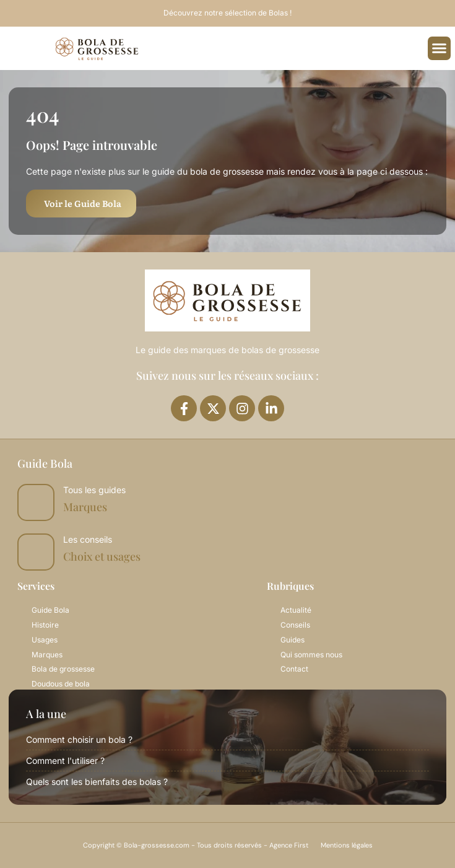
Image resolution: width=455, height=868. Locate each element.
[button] (440, 48)
